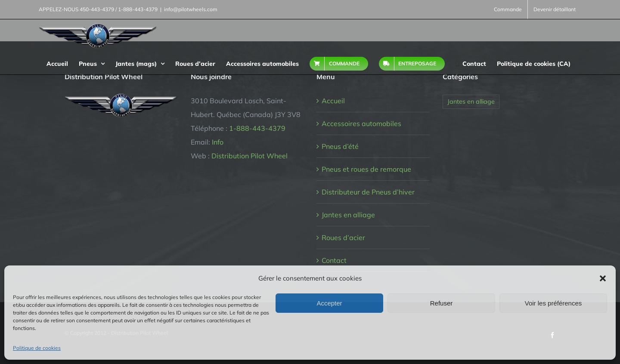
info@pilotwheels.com (191, 9)
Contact (334, 260)
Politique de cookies (37, 348)
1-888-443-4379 (257, 128)
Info (218, 142)
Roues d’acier (343, 238)
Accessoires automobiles (361, 123)
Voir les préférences (553, 303)
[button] (603, 278)
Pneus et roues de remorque (366, 169)
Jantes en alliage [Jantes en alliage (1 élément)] (471, 102)
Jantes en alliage (348, 215)
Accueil (333, 101)
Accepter (329, 303)
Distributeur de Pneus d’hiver (368, 192)
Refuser (442, 303)
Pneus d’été (340, 146)
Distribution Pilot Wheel (250, 156)
